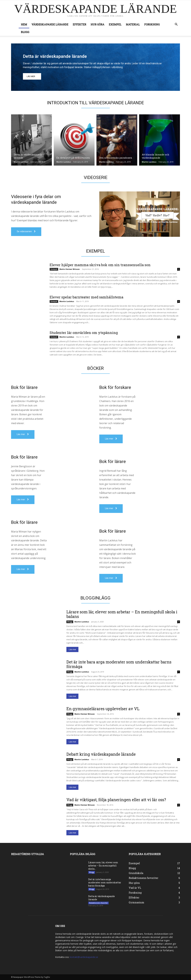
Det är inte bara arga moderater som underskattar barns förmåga (119, 664)
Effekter (79, 24)
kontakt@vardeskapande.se (84, 957)
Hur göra (97, 24)
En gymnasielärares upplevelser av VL (103, 709)
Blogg (25, 32)
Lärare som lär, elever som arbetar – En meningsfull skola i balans (122, 614)
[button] (176, 25)
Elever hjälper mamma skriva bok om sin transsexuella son (100, 265)
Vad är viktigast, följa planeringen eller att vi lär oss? (116, 800)
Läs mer (72, 649)
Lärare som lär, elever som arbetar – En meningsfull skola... (103, 866)
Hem (24, 24)
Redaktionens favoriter (98, 903)
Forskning (152, 24)
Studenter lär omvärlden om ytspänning (84, 333)
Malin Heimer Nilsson (70, 269)
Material (133, 24)
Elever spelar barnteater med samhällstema (86, 297)
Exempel (115, 24)
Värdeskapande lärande (50, 24)
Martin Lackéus (21, 162)
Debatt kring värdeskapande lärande (101, 754)
